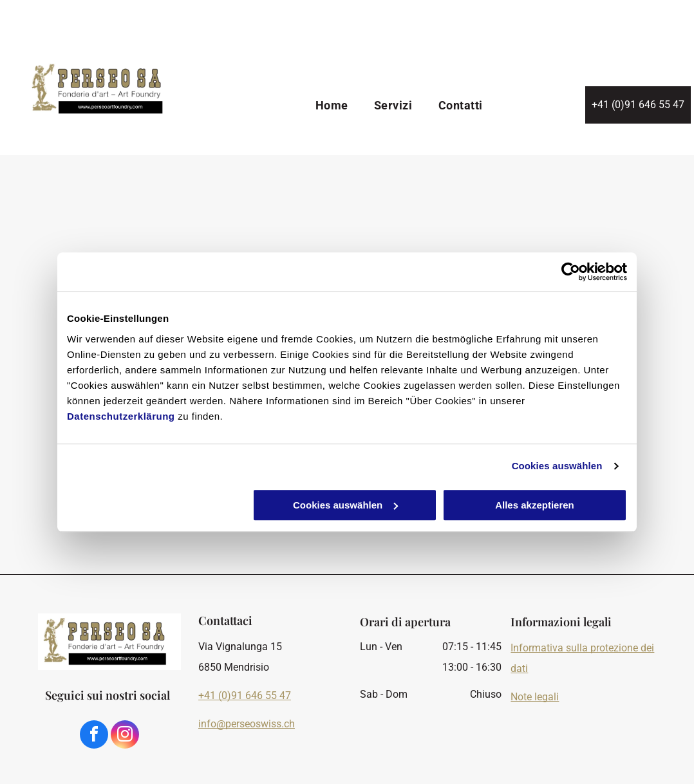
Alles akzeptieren (535, 505)
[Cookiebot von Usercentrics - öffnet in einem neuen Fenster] (571, 272)
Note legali (535, 697)
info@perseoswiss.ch (247, 724)
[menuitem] (332, 106)
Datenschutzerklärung (121, 416)
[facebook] (94, 736)
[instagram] (125, 736)
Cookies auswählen (557, 466)
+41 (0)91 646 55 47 (245, 695)
